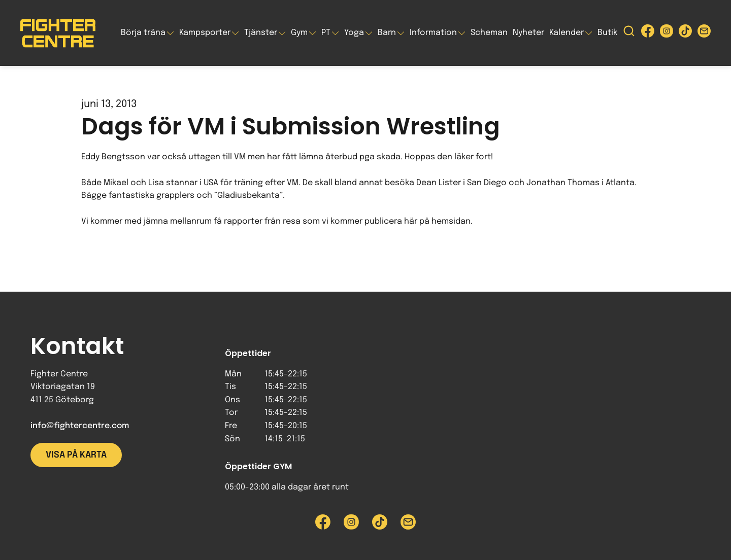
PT (326, 33)
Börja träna (143, 33)
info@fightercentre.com (80, 426)
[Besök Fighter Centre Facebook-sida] (648, 33)
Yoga (354, 33)
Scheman (489, 33)
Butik (607, 33)
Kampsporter (205, 33)
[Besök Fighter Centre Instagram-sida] (667, 33)
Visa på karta (76, 455)
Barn (387, 33)
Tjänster (261, 33)
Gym (299, 33)
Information (433, 33)
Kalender (567, 33)
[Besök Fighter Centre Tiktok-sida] (685, 33)
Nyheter (528, 33)
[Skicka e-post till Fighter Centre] (704, 33)
